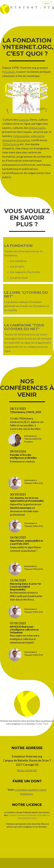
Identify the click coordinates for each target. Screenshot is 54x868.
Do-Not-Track (42, 724)
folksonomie (21, 136)
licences (24, 119)
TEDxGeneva (11, 144)
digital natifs (37, 128)
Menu (48, 4)
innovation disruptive (16, 140)
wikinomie (38, 136)
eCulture (9, 72)
